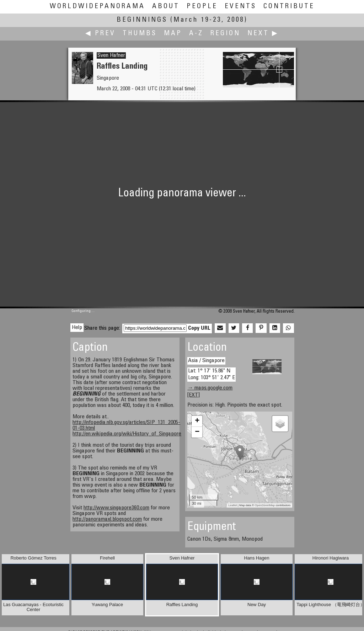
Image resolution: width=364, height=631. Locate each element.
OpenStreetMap (265, 505)
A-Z (196, 34)
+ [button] (197, 421)
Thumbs (140, 34)
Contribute (289, 7)
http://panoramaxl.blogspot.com (107, 519)
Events (240, 7)
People (202, 7)
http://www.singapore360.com (116, 508)
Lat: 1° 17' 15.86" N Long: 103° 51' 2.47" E (212, 374)
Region (225, 34)
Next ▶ (263, 34)
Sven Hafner (111, 55)
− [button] (197, 432)
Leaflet (233, 505)
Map (173, 34)
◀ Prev (100, 34)
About (166, 7)
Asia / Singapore (206, 361)
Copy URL (199, 328)
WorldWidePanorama (97, 7)
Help (77, 328)
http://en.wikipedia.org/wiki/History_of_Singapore (127, 434)
